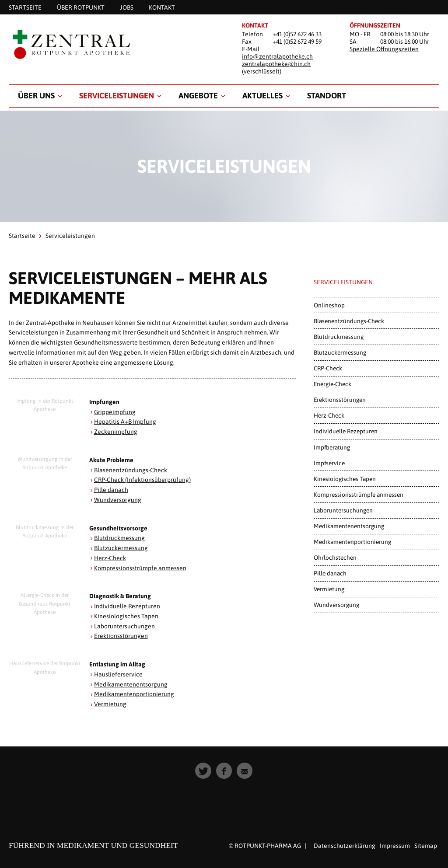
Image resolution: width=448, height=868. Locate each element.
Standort (327, 96)
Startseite (22, 236)
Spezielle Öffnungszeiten (384, 49)
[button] (203, 771)
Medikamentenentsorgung (131, 684)
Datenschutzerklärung (345, 846)
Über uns (36, 96)
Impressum (395, 846)
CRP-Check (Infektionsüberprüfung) (143, 480)
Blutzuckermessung (121, 548)
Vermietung (110, 704)
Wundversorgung (118, 500)
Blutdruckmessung (119, 538)
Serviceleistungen (117, 96)
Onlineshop (329, 305)
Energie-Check (332, 384)
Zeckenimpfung (116, 432)
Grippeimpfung (115, 412)
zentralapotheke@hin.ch (276, 64)
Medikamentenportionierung (134, 694)
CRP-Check (328, 368)
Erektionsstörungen (121, 636)
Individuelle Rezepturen (127, 606)
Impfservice (329, 463)
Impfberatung (332, 447)
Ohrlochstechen (335, 558)
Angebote (198, 96)
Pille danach (111, 490)
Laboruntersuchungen (124, 626)
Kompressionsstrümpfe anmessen (140, 568)
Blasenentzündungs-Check (131, 470)
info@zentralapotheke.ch (277, 56)
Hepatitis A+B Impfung (125, 422)
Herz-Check (110, 558)
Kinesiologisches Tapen (126, 616)
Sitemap (426, 846)
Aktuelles (262, 96)
